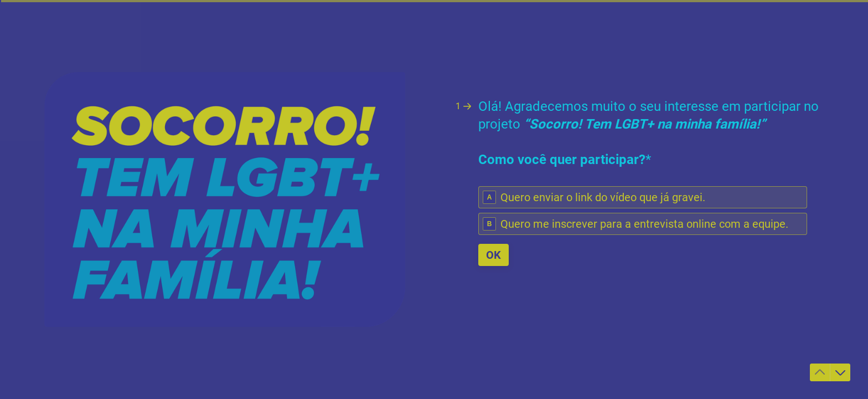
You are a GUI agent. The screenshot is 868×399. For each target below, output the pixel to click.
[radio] (643, 197)
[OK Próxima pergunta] (494, 255)
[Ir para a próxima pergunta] (840, 372)
